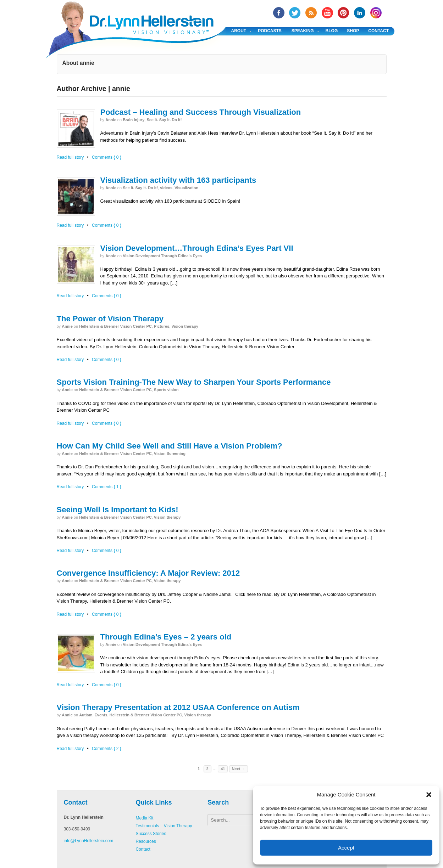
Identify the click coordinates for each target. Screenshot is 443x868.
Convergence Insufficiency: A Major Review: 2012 (148, 573)
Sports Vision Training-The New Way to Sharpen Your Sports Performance (194, 382)
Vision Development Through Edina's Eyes (162, 256)
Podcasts (270, 31)
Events (101, 715)
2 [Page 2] (207, 769)
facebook (279, 13)
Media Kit (144, 818)
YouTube (327, 13)
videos (166, 188)
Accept (346, 848)
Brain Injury (134, 120)
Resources (146, 841)
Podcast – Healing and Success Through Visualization (201, 112)
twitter (295, 13)
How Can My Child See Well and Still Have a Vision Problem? (170, 446)
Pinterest (343, 13)
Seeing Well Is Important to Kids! (118, 510)
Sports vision (166, 390)
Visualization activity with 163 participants (178, 180)
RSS (311, 13)
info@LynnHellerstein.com (89, 841)
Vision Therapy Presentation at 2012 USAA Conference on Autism (178, 707)
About (239, 31)
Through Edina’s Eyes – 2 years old (166, 637)
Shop (353, 31)
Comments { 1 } (107, 487)
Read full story (70, 157)
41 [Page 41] (223, 769)
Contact (378, 31)
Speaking (303, 31)
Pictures (162, 326)
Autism (86, 715)
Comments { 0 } (107, 157)
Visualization (186, 188)
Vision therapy (185, 326)
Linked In (360, 13)
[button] (429, 795)
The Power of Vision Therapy (110, 319)
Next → (239, 769)
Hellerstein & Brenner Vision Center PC (115, 326)
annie (111, 120)
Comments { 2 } (107, 749)
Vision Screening (170, 453)
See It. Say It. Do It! (164, 120)
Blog (332, 31)
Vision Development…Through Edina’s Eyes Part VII (197, 248)
